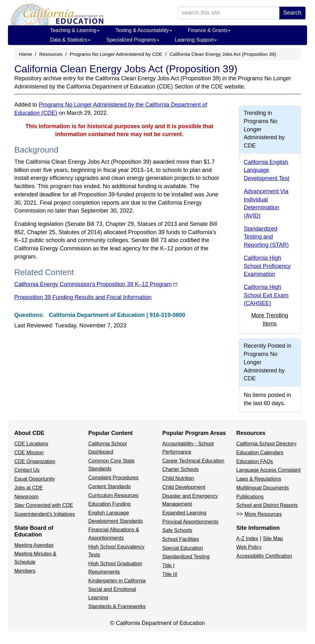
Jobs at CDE (29, 488)
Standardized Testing (186, 557)
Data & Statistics (70, 40)
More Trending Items (270, 319)
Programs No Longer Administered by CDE (116, 54)
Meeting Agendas (34, 545)
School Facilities (181, 539)
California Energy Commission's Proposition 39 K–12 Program (96, 284)
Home (26, 54)
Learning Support (196, 40)
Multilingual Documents (262, 488)
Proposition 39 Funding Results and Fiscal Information (83, 297)
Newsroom (26, 497)
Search (292, 13)
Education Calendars (260, 453)
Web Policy (249, 547)
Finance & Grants (209, 30)
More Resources (263, 514)
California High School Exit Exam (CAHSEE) (266, 295)
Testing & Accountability (144, 30)
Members (25, 571)
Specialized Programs (133, 40)
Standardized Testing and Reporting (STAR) (266, 237)
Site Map (273, 539)
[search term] (229, 13)
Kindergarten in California (117, 581)
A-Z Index (247, 539)
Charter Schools (181, 469)
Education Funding (109, 504)
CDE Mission (29, 453)
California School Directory (266, 444)
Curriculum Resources (113, 495)
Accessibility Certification (264, 556)
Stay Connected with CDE (44, 505)
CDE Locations (31, 444)
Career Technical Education (193, 461)
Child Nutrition (178, 478)
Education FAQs (255, 461)
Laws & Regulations (259, 479)
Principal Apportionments (190, 522)
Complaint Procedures (113, 478)
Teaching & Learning (75, 30)
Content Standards (109, 486)
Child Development (184, 487)
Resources (51, 54)
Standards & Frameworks (117, 606)
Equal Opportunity (35, 479)
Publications (250, 497)
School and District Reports (267, 505)
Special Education (183, 548)
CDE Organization (35, 461)
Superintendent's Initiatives (45, 514)
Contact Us (27, 470)
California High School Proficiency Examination (267, 266)
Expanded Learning (184, 513)
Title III (170, 574)
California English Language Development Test (267, 170)
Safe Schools (177, 530)
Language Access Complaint (268, 470)
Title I (168, 565)
